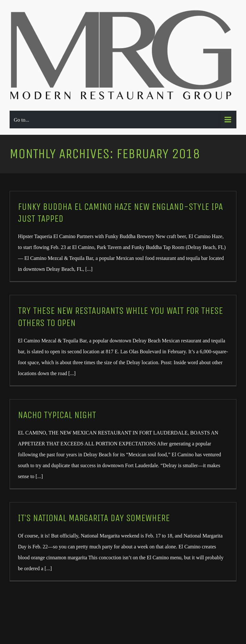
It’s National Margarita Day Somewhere (94, 518)
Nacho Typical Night (57, 415)
